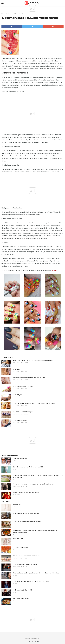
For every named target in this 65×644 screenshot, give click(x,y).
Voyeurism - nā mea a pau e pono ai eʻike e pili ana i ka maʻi (33, 484)
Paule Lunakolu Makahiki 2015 (23, 590)
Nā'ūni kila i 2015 (18, 539)
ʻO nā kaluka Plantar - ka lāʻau (23, 386)
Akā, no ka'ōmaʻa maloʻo (21, 598)
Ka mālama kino (24, 14)
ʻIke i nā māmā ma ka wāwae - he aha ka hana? (29, 378)
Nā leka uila (17, 505)
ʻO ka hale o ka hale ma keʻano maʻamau (27, 522)
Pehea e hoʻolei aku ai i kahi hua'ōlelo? (26, 493)
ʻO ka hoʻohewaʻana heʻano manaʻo (25, 564)
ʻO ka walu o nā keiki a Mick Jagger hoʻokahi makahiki (31, 581)
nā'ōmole (55, 270)
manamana (54, 223)
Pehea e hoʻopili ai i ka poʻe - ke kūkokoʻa (27, 556)
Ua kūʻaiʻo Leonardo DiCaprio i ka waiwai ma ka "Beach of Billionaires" (36, 573)
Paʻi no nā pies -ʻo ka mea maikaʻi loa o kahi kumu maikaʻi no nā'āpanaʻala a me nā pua (38, 476)
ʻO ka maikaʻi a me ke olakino (10, 14)
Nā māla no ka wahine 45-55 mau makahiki (28, 467)
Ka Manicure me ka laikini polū (23, 412)
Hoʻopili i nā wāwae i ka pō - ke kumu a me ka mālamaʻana (33, 361)
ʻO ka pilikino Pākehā (20, 420)
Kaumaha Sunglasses (20, 458)
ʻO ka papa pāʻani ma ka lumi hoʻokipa (26, 513)
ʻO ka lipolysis (17, 395)
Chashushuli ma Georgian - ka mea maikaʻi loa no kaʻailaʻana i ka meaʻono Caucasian (35, 531)
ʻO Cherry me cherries (20, 547)
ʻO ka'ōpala (17, 369)
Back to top (32, 635)
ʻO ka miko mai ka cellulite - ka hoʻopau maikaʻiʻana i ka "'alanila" (35, 403)
